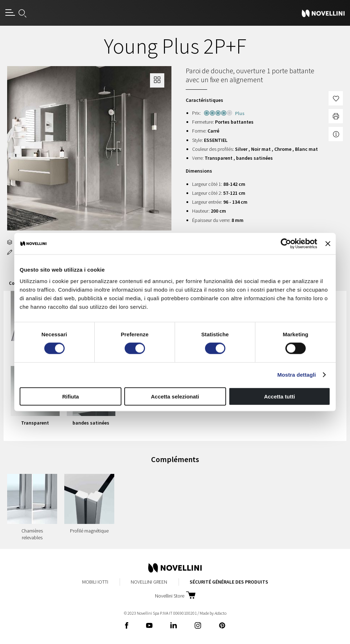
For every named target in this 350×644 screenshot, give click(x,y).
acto (220, 613)
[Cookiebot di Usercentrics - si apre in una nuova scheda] (286, 244)
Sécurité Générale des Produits (229, 582)
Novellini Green (149, 582)
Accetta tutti (279, 396)
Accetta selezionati (175, 396)
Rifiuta (71, 396)
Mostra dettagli (296, 375)
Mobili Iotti (95, 582)
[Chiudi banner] (328, 244)
